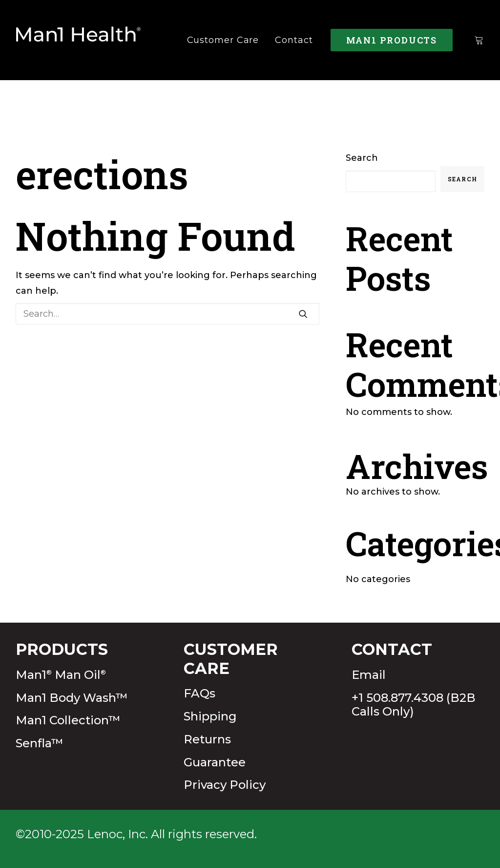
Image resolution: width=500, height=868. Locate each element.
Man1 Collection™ (68, 720)
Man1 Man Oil (61, 675)
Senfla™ (40, 743)
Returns (207, 739)
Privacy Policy (225, 785)
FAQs (199, 693)
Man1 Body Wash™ (72, 698)
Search (362, 158)
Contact (294, 40)
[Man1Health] (79, 40)
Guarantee (215, 762)
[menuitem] (223, 40)
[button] (303, 314)
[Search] (167, 314)
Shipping (210, 716)
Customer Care (223, 40)
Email (369, 675)
